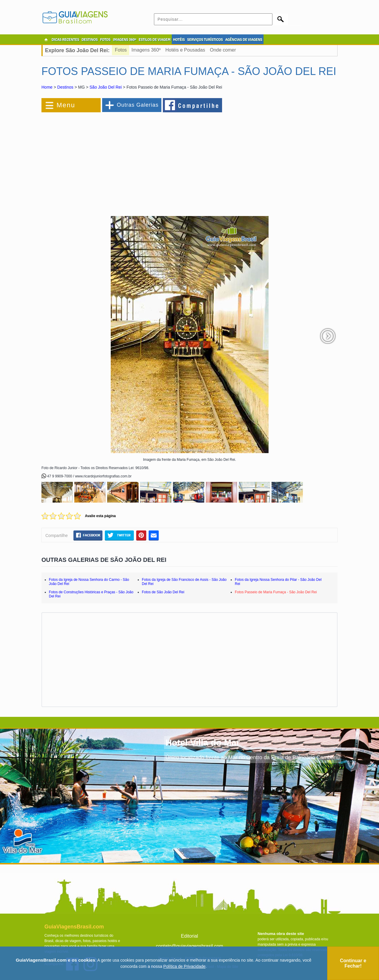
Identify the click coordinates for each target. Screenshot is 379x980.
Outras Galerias (138, 105)
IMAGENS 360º (125, 40)
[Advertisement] (106, 161)
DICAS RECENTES (65, 40)
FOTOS (105, 40)
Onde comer (223, 50)
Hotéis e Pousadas (185, 50)
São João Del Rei (106, 87)
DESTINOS (90, 40)
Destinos (65, 87)
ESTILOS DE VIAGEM (155, 40)
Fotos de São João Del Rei (163, 592)
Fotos (121, 50)
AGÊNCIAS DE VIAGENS (244, 40)
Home (47, 87)
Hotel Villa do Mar (203, 742)
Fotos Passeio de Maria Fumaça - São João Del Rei (276, 592)
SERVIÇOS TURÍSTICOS (205, 40)
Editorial (189, 936)
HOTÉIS (179, 40)
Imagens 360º (146, 50)
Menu (66, 105)
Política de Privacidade (184, 966)
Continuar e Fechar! (353, 963)
